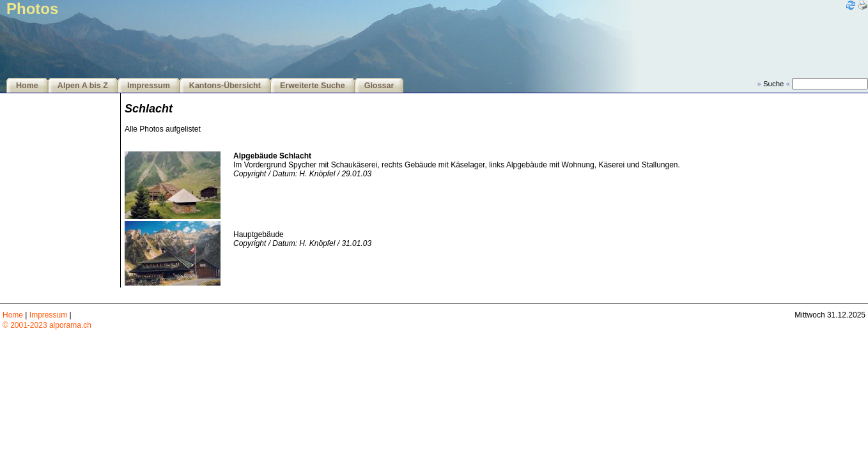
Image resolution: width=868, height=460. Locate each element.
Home (27, 86)
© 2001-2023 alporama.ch (47, 325)
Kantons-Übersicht (225, 86)
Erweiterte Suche (313, 86)
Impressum (149, 86)
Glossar (379, 86)
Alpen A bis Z (83, 86)
